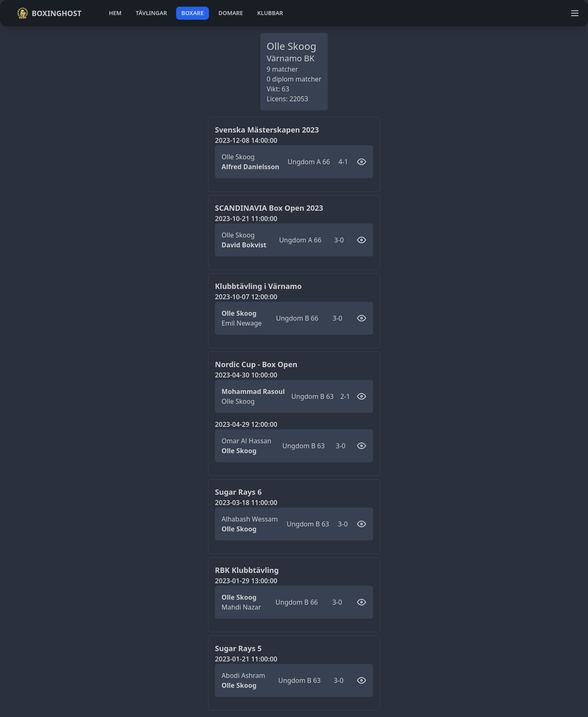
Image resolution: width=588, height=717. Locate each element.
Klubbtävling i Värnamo (258, 286)
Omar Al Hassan (246, 441)
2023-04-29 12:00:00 (246, 424)
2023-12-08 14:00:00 (246, 140)
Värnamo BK (291, 58)
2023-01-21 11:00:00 (246, 659)
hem (115, 13)
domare (231, 13)
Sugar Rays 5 (238, 648)
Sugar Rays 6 (238, 492)
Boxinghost (49, 13)
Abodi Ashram (243, 675)
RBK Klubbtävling (247, 570)
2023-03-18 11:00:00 (246, 503)
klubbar (270, 13)
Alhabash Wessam (250, 519)
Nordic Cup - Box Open (256, 364)
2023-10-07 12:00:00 (246, 297)
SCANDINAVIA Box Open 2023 (269, 208)
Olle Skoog (238, 157)
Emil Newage (242, 323)
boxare (192, 13)
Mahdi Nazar (241, 607)
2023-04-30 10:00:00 (246, 375)
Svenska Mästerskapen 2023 (267, 130)
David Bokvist (244, 245)
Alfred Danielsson (250, 167)
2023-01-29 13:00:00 (246, 581)
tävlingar (151, 13)
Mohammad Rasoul (253, 391)
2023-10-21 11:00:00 (246, 219)
